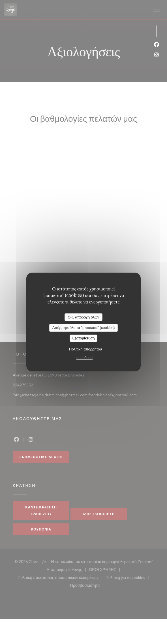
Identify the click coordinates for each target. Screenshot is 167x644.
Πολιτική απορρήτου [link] (85, 349)
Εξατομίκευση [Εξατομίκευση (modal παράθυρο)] (84, 338)
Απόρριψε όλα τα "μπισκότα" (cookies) (84, 328)
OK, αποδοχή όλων (83, 317)
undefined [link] (84, 358)
